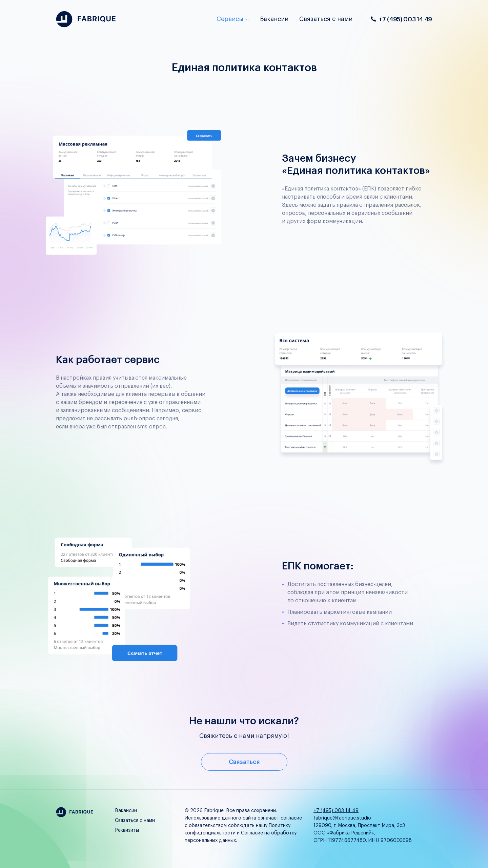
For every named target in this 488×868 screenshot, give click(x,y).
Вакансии (274, 19)
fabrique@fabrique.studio (342, 818)
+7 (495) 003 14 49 (401, 19)
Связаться (244, 762)
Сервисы (233, 19)
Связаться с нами (326, 19)
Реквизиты (127, 830)
